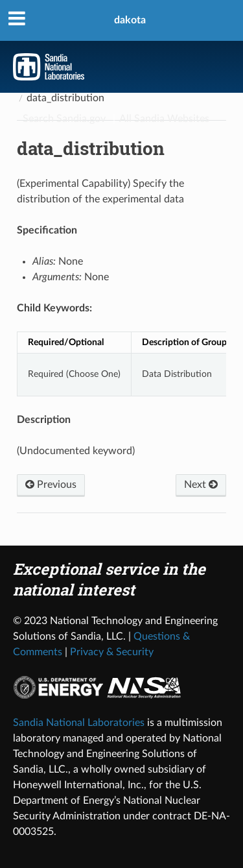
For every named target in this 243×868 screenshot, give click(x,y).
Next (201, 485)
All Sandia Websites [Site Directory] (164, 119)
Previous (51, 485)
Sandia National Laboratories (79, 723)
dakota (130, 20)
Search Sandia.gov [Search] (64, 119)
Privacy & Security (112, 652)
